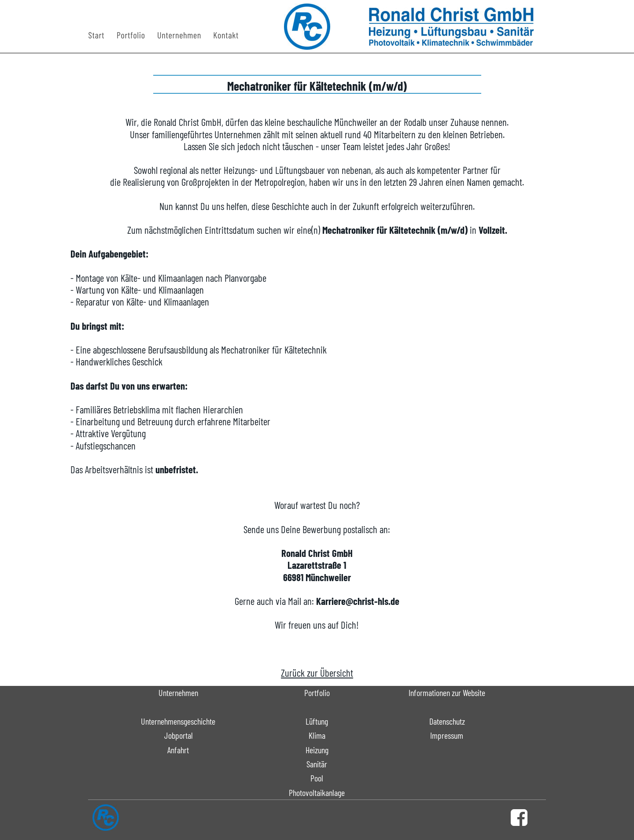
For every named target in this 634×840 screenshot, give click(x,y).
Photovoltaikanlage (317, 792)
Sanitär (317, 764)
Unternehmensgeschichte (178, 721)
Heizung (317, 750)
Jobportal (179, 735)
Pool (317, 778)
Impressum (447, 735)
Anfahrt (178, 750)
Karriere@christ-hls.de (358, 601)
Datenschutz (447, 721)
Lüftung (317, 721)
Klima (317, 735)
